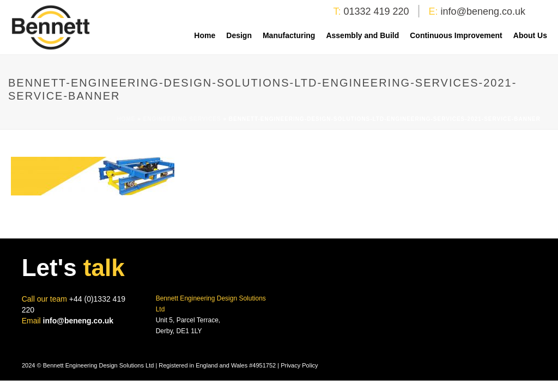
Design (239, 35)
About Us (530, 35)
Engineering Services (182, 119)
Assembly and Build (362, 35)
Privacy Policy (299, 365)
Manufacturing (289, 35)
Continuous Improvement (456, 35)
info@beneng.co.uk (483, 11)
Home (205, 35)
